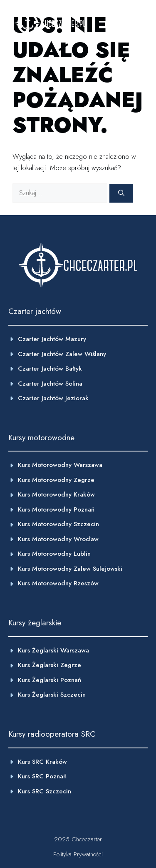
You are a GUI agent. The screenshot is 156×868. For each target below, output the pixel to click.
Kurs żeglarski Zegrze (50, 665)
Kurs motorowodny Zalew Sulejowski (70, 569)
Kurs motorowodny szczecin (58, 524)
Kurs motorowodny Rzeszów (58, 583)
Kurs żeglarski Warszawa (53, 650)
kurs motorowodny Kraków (56, 494)
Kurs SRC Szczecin (45, 791)
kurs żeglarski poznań (50, 680)
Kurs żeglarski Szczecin (52, 695)
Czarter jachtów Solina (50, 384)
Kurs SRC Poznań (42, 776)
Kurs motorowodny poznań (56, 509)
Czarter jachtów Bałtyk (50, 369)
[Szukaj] (121, 193)
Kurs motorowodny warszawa (60, 465)
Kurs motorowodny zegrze (56, 480)
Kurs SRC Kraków (42, 762)
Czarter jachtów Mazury (52, 339)
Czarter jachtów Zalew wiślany (62, 354)
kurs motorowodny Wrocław (58, 539)
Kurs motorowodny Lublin (54, 554)
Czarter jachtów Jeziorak (53, 398)
